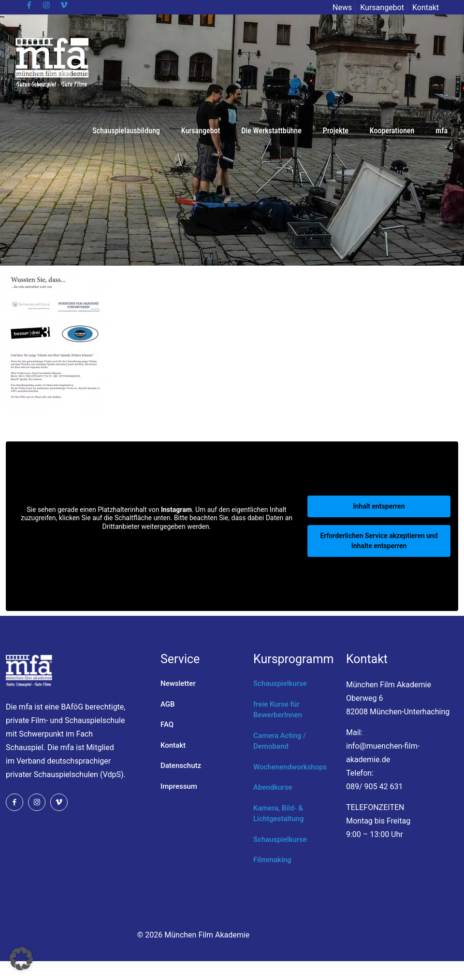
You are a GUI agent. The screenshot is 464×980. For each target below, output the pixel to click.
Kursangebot (382, 7)
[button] (21, 959)
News (342, 7)
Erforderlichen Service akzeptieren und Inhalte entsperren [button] (379, 541)
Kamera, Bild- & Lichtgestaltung (278, 814)
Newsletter (178, 683)
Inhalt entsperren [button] (379, 506)
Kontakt (426, 7)
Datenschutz (181, 766)
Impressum (179, 786)
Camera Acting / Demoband (280, 741)
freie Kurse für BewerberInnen (278, 710)
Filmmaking (272, 860)
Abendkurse (273, 787)
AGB (168, 704)
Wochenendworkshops (290, 767)
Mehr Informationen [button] (156, 542)
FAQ (167, 724)
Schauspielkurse (280, 683)
